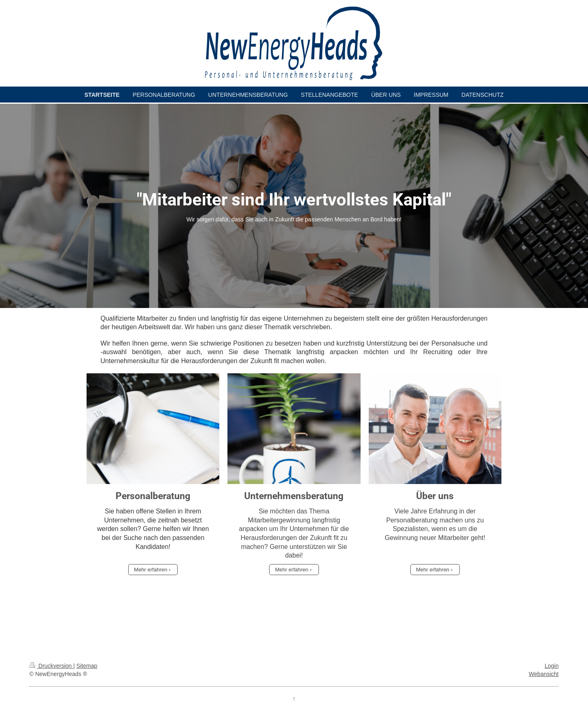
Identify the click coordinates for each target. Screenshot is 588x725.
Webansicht (544, 674)
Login (552, 666)
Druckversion (51, 666)
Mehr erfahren (151, 570)
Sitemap (87, 666)
